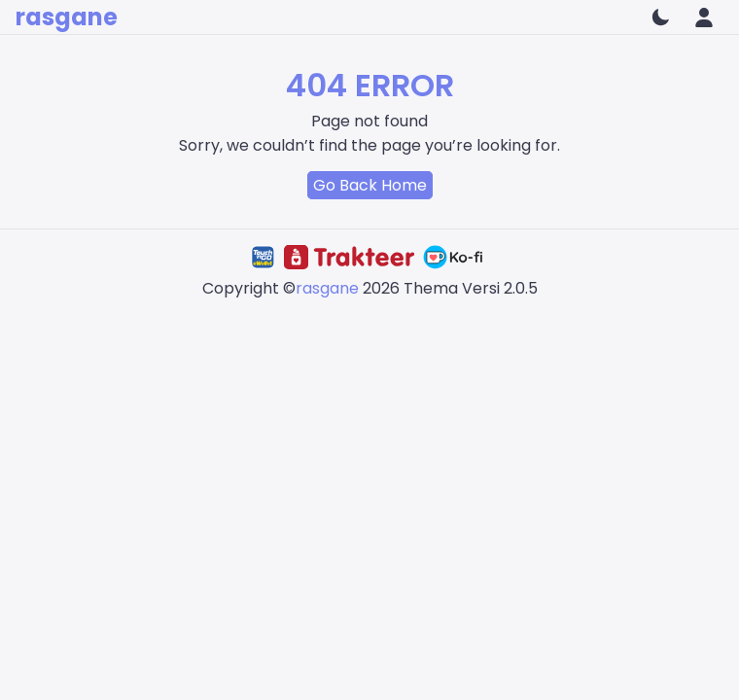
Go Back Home (370, 185)
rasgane (67, 17)
